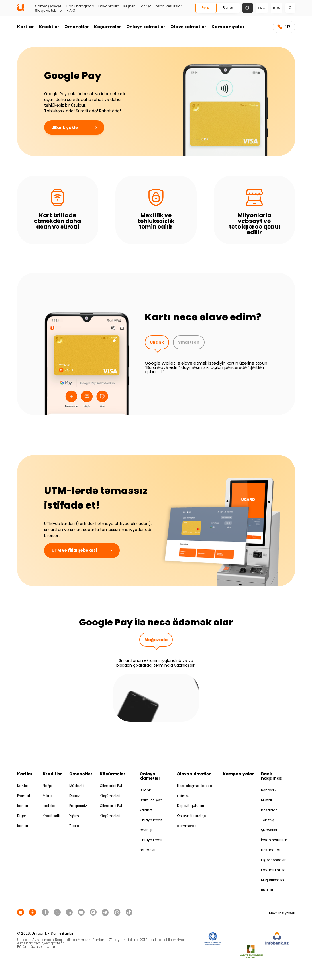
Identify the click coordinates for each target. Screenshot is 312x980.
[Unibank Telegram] (106, 912)
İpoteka (49, 806)
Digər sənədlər (273, 860)
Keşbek (129, 6)
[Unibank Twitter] (58, 912)
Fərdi (206, 8)
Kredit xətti (51, 816)
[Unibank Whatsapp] (118, 912)
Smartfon (189, 342)
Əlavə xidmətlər (188, 27)
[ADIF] (213, 939)
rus (277, 8)
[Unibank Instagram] (94, 912)
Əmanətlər (77, 27)
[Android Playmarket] (33, 912)
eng (262, 8)
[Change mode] (248, 8)
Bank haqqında (80, 6)
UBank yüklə (74, 127)
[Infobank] (277, 939)
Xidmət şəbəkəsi (49, 6)
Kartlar (26, 27)
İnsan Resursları (169, 6)
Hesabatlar (271, 850)
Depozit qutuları (190, 806)
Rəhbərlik (269, 790)
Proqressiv (78, 806)
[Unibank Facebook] (46, 912)
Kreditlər (49, 27)
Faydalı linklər (273, 870)
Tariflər (145, 6)
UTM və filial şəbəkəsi (82, 550)
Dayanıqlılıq (109, 6)
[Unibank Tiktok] (129, 912)
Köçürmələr (108, 27)
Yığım (74, 816)
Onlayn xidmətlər (146, 27)
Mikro (47, 796)
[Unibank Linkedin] (70, 912)
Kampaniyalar (228, 27)
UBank (157, 342)
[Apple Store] (21, 912)
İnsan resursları (274, 840)
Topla (74, 826)
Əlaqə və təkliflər (49, 11)
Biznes (228, 8)
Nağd (48, 786)
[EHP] (243, 939)
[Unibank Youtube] (82, 912)
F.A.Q (71, 11)
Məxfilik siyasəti (282, 913)
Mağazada (156, 640)
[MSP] (251, 952)
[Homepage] (21, 10)
